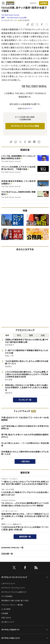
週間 (31, 335)
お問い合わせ (6, 618)
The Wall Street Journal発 (16, 18)
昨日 (19, 335)
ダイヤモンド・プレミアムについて (13, 588)
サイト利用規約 (7, 596)
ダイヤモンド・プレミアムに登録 (25, 126)
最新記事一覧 (25, 537)
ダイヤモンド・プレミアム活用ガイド (14, 592)
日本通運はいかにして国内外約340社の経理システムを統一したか (25, 453)
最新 (7, 335)
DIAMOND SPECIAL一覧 (12, 548)
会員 (43, 335)
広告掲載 (5, 613)
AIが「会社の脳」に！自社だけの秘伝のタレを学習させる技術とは (25, 427)
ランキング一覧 (25, 400)
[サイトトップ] (9, 3)
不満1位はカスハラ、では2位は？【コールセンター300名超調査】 (25, 419)
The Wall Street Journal (10, 15)
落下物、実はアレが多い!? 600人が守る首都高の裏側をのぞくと (25, 436)
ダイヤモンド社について (11, 638)
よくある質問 (6, 609)
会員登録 (44, 3)
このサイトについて (8, 584)
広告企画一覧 (7, 554)
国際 (3, 18)
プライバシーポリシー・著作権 (12, 605)
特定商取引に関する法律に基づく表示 (15, 601)
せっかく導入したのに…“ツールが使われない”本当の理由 (25, 444)
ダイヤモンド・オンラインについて (14, 577)
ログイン (33, 3)
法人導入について (8, 622)
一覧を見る (25, 461)
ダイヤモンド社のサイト (10, 630)
